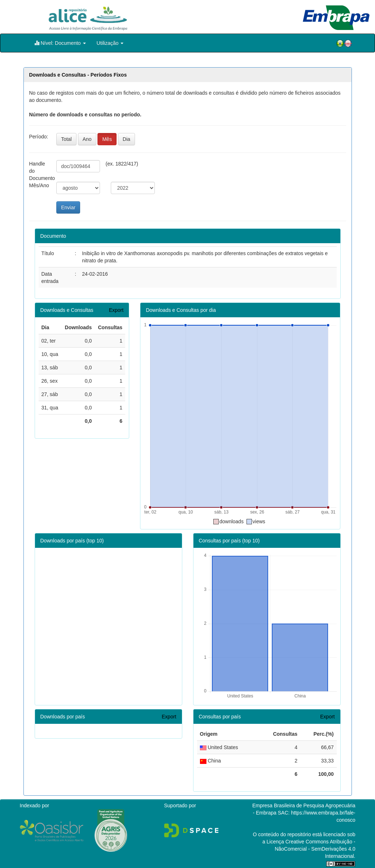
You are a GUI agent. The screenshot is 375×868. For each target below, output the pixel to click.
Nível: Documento (60, 43)
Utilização (110, 43)
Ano (87, 139)
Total (66, 139)
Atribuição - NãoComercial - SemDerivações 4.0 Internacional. (315, 849)
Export (116, 310)
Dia (127, 139)
